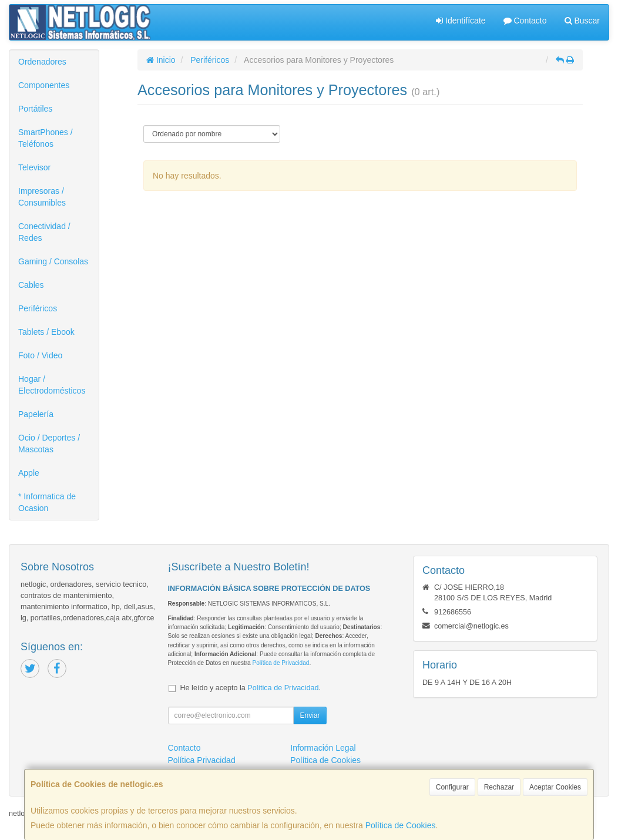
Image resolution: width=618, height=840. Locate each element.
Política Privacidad (202, 760)
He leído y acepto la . (251, 688)
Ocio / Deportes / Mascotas (49, 443)
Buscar (582, 21)
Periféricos (38, 308)
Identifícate (461, 21)
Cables (31, 285)
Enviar (310, 715)
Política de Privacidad (281, 663)
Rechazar (499, 787)
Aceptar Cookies (555, 787)
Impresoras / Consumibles (42, 197)
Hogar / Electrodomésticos (52, 385)
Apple (29, 473)
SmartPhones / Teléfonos (46, 138)
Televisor (34, 167)
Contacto (525, 21)
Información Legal (323, 748)
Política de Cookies (401, 825)
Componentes (44, 85)
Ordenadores (42, 62)
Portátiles (35, 109)
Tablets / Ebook (46, 332)
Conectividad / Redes (44, 232)
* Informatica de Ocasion (47, 502)
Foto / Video (40, 355)
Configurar (452, 787)
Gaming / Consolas (53, 261)
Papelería (36, 414)
